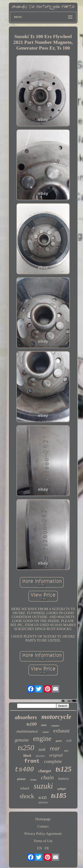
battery (64, 779)
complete (53, 761)
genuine (22, 740)
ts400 (24, 770)
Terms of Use (43, 841)
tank (42, 749)
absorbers (26, 717)
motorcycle (56, 717)
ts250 (26, 748)
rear (55, 748)
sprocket (40, 756)
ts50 (69, 741)
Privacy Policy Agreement (43, 834)
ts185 (59, 795)
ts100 (32, 724)
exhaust (61, 731)
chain (47, 777)
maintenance (27, 731)
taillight (62, 789)
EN (40, 848)
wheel (25, 788)
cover (46, 732)
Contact (43, 826)
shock (27, 796)
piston (21, 779)
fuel (66, 751)
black (27, 756)
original (56, 755)
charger (45, 771)
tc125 (42, 798)
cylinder (55, 726)
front (32, 761)
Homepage (43, 819)
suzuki (43, 786)
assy (44, 725)
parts (59, 741)
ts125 (64, 769)
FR (47, 848)
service (43, 802)
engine (42, 739)
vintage (33, 780)
